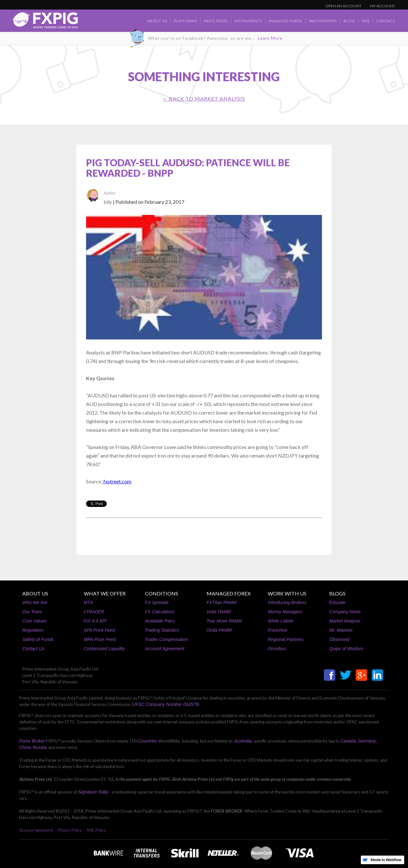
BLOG (349, 21)
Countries (148, 741)
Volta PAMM (219, 612)
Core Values (35, 621)
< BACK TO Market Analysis (204, 99)
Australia (243, 741)
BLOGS (337, 593)
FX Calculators (160, 612)
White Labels (281, 621)
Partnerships (323, 21)
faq (366, 21)
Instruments (248, 21)
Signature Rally (93, 792)
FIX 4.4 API (95, 621)
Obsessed (339, 639)
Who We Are (35, 602)
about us (157, 21)
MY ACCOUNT (383, 6)
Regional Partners (286, 639)
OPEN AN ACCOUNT (343, 6)
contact (386, 21)
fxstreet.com (117, 481)
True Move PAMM (224, 621)
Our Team (32, 612)
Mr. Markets (341, 630)
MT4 (88, 602)
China (25, 747)
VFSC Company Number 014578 (165, 704)
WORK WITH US (287, 593)
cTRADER (94, 612)
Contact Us (33, 649)
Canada (348, 741)
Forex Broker (32, 741)
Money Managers (285, 612)
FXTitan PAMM (222, 602)
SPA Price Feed (99, 630)
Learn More (270, 38)
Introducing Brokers (287, 602)
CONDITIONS (162, 593)
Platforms (186, 21)
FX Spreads (157, 602)
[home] (45, 22)
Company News (345, 612)
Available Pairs (160, 621)
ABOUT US (35, 593)
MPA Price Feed (100, 639)
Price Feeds (216, 21)
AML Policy (96, 830)
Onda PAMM (219, 630)
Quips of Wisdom (346, 649)
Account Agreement (164, 649)
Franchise (277, 630)
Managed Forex (285, 21)
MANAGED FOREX (229, 593)
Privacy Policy (70, 830)
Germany (367, 741)
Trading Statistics (162, 630)
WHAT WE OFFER (105, 593)
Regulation (33, 630)
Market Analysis (345, 621)
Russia (40, 747)
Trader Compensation (166, 639)
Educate (337, 602)
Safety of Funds (38, 639)
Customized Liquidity (104, 649)
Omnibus (277, 649)
